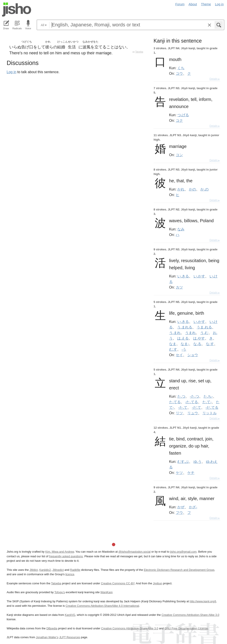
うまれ (190, 333)
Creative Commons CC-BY (118, 583)
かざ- (193, 507)
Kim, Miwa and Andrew (60, 552)
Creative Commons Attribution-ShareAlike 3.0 (130, 628)
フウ (179, 512)
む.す (173, 349)
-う (184, 349)
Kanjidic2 (45, 570)
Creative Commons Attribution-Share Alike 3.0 (190, 615)
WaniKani (106, 592)
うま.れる (204, 327)
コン (179, 155)
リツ (179, 413)
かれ (181, 189)
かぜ (181, 507)
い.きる (183, 276)
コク (179, 120)
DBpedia (52, 628)
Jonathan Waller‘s (47, 637)
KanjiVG (70, 615)
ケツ (179, 473)
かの (192, 189)
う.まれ (175, 333)
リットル (209, 413)
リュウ (193, 413)
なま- (185, 344)
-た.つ (195, 396)
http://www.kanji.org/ (203, 601)
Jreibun (158, 583)
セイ (179, 355)
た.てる (175, 402)
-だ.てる (212, 407)
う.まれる (185, 327)
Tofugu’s (60, 592)
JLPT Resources (70, 637)
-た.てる (191, 402)
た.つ (181, 396)
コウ (179, 73)
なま (173, 344)
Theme (206, 4)
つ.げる (183, 115)
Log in (219, 4)
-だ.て (197, 407)
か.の (204, 189)
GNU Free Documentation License (186, 628)
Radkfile (75, 570)
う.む (204, 333)
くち (181, 68)
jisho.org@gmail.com (183, 552)
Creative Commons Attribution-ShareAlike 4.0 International (102, 606)
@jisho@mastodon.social (134, 552)
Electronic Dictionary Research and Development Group (179, 570)
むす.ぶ (183, 461)
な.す (210, 344)
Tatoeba (139, 52)
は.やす (199, 338)
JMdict (34, 570)
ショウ (193, 355)
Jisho (17, 10)
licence (70, 574)
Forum (180, 4)
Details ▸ (215, 79)
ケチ (191, 473)
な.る (197, 344)
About (193, 4)
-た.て (183, 407)
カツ (179, 287)
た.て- (207, 402)
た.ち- (208, 396)
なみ (181, 229)
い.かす (199, 276)
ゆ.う (198, 461)
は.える (183, 338)
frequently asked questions (66, 556)
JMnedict (58, 570)
